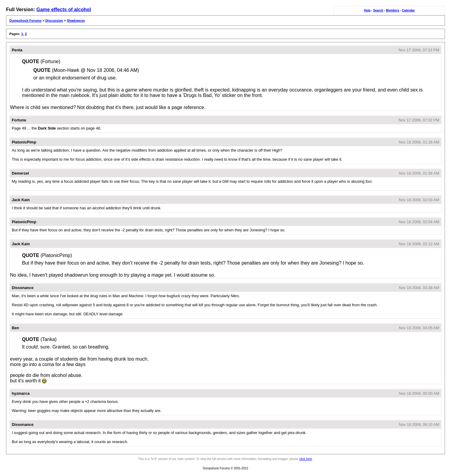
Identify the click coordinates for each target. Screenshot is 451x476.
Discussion (54, 21)
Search (378, 10)
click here (306, 459)
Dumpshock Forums (25, 21)
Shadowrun (76, 21)
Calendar (408, 10)
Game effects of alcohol (64, 10)
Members (393, 10)
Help (367, 10)
